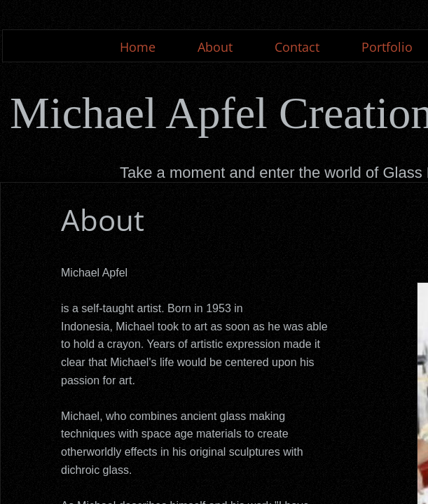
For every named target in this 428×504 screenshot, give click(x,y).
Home (138, 47)
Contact (297, 47)
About (215, 47)
